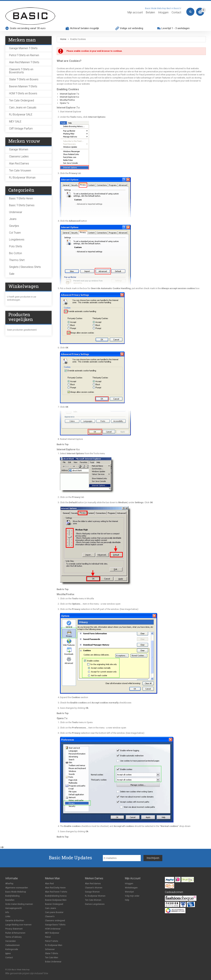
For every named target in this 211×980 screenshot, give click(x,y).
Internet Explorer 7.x (69, 94)
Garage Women (19, 149)
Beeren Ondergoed (54, 904)
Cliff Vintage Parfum (21, 129)
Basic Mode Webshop (16, 892)
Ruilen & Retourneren (15, 933)
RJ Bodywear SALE (21, 114)
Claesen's (50, 916)
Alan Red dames (93, 884)
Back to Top (63, 444)
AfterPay (9, 884)
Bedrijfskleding (12, 896)
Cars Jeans (51, 908)
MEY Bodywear (52, 933)
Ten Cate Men (52, 958)
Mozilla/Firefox (67, 100)
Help (127, 900)
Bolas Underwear (53, 962)
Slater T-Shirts (52, 953)
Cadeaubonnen (13, 945)
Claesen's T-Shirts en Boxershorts (21, 71)
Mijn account (135, 13)
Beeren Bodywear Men (56, 900)
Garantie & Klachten (15, 921)
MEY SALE (15, 122)
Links (8, 916)
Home (63, 39)
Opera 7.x (64, 103)
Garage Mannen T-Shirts (23, 48)
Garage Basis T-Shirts (55, 925)
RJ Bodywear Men (54, 945)
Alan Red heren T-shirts (56, 892)
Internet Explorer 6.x (69, 97)
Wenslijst (129, 892)
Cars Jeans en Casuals (23, 107)
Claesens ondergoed (55, 921)
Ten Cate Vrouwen (20, 170)
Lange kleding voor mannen (18, 925)
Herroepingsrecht (14, 908)
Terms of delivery (13, 937)
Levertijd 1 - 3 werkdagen (176, 28)
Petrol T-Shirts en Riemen (24, 55)
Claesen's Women (94, 888)
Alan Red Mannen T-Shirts (24, 62)
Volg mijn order (132, 896)
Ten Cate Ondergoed (22, 100)
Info (7, 912)
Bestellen (10, 900)
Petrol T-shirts (52, 941)
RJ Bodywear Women (95, 896)
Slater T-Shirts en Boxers (24, 79)
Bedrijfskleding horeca (56, 896)
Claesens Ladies (19, 156)
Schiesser (50, 949)
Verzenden (11, 941)
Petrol (48, 937)
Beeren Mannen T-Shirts (23, 86)
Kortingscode (12, 949)
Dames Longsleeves (95, 904)
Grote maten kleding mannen (19, 904)
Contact (176, 13)
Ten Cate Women (93, 900)
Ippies (8, 953)
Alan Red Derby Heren (55, 888)
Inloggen (163, 13)
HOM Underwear (53, 929)
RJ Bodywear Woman (22, 178)
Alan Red (49, 884)
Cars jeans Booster (54, 912)
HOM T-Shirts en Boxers (23, 93)
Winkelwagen (131, 888)
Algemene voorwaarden (17, 888)
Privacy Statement (14, 929)
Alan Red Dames (19, 163)
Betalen (150, 13)
